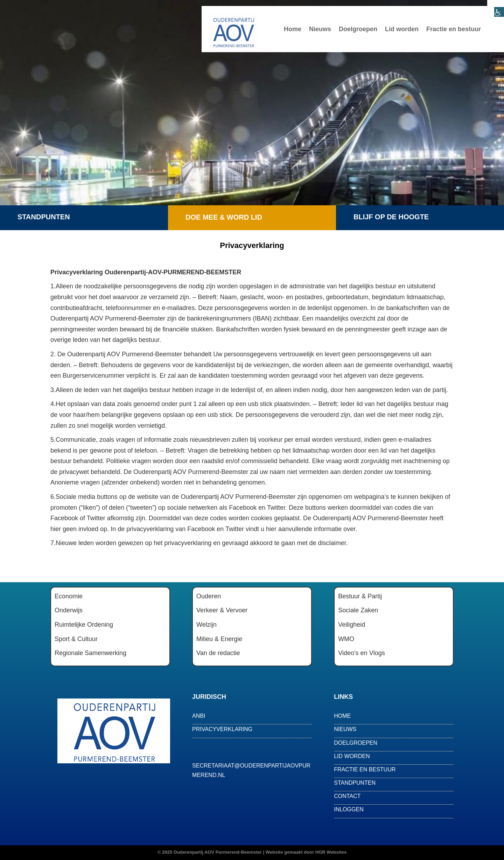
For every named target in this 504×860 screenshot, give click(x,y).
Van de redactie (218, 653)
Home (293, 29)
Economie (69, 596)
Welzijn (206, 625)
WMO (346, 639)
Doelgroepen (358, 29)
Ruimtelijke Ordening (84, 625)
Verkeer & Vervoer (222, 610)
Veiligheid (352, 625)
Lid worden (402, 29)
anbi (199, 716)
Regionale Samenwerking (90, 653)
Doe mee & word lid (224, 217)
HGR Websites (331, 852)
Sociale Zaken (358, 610)
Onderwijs (69, 610)
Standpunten (44, 217)
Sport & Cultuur (76, 639)
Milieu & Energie (219, 639)
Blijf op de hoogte (391, 217)
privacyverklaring (222, 729)
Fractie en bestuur (454, 29)
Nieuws (320, 29)
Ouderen (209, 596)
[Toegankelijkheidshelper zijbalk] (496, 8)
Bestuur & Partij (360, 596)
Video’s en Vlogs (361, 653)
